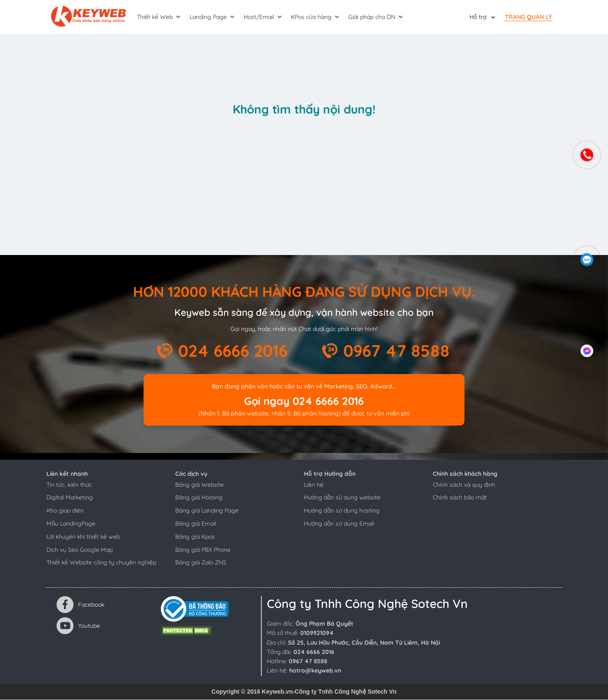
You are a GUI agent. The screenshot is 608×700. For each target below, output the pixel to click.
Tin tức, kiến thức (69, 485)
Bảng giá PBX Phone (203, 550)
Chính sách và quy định (464, 485)
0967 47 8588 (396, 351)
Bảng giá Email (196, 524)
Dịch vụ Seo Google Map (80, 550)
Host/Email (264, 17)
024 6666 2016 (233, 351)
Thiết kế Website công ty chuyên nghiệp (101, 563)
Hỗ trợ (478, 17)
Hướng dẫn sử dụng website (342, 498)
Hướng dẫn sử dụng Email (339, 524)
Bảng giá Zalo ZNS (201, 563)
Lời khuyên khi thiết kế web (83, 537)
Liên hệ (314, 485)
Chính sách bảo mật (460, 498)
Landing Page (214, 17)
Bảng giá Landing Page (207, 511)
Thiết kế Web (160, 17)
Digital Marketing (70, 498)
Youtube (78, 626)
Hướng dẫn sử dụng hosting (342, 511)
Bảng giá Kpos (195, 537)
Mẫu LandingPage (71, 524)
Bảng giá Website (199, 485)
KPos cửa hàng (317, 17)
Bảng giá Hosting (199, 498)
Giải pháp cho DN (377, 17)
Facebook (80, 605)
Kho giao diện (65, 511)
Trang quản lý (528, 17)
